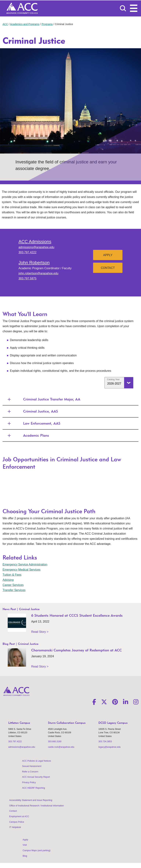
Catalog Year (113, 379)
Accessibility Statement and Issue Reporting (31, 800)
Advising (8, 580)
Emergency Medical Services (21, 570)
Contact (108, 268)
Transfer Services (14, 590)
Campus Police (17, 822)
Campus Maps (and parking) (36, 850)
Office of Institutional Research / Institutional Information (36, 806)
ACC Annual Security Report (36, 777)
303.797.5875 (28, 278)
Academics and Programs (25, 24)
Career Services (13, 585)
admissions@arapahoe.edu (36, 247)
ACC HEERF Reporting (34, 788)
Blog (25, 856)
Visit (25, 845)
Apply (108, 255)
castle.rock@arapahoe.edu (61, 747)
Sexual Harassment (32, 766)
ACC (5, 24)
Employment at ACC (19, 816)
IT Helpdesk (15, 827)
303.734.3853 (105, 742)
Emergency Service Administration (25, 565)
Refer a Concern (30, 772)
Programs (47, 24)
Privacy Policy (29, 782)
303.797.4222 (28, 252)
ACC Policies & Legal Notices (36, 761)
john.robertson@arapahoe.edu (38, 273)
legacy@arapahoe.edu (110, 747)
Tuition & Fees (12, 575)
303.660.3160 (55, 742)
